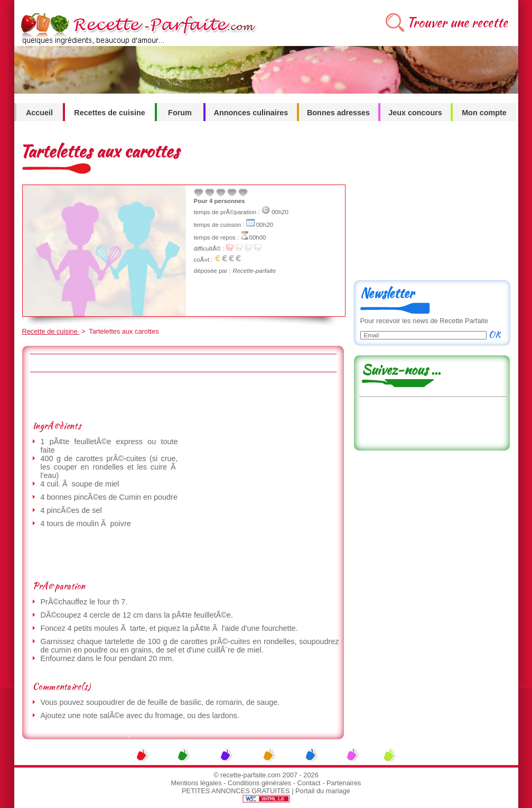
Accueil (39, 113)
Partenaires (344, 783)
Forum (180, 113)
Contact (309, 783)
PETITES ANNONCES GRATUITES (236, 791)
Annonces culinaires (251, 113)
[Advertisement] (183, 396)
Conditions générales (259, 783)
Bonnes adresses (338, 113)
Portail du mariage (323, 791)
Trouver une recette (457, 22)
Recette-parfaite (254, 271)
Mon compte (484, 113)
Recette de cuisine (51, 331)
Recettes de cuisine (109, 113)
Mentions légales (197, 783)
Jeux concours (415, 113)
